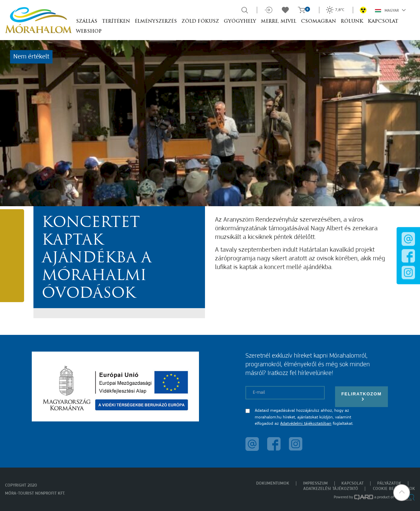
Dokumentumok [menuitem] (273, 483)
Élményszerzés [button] (156, 22)
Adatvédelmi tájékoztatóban (306, 424)
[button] (402, 493)
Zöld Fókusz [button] (200, 22)
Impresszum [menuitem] (315, 483)
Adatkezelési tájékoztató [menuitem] (331, 489)
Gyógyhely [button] (240, 22)
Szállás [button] (87, 22)
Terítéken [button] (116, 22)
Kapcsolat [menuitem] (352, 483)
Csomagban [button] (319, 22)
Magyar (390, 10)
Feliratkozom (361, 397)
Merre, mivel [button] (279, 22)
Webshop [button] (89, 32)
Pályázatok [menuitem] (389, 483)
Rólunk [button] (352, 22)
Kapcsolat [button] (383, 22)
